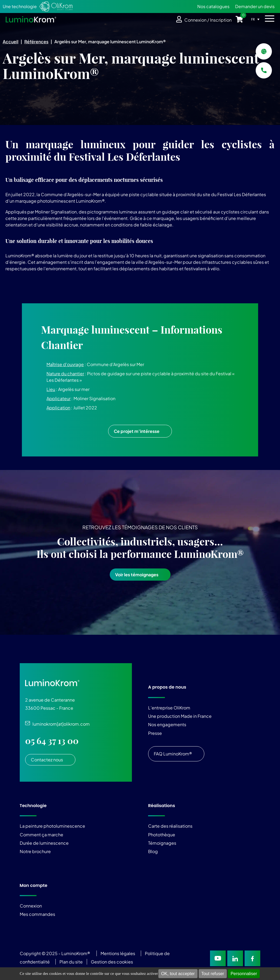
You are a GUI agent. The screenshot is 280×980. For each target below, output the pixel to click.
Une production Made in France (180, 716)
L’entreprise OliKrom (169, 708)
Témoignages (162, 843)
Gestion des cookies (112, 962)
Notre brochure (35, 851)
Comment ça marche (41, 835)
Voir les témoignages (137, 575)
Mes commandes (37, 914)
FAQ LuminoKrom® (173, 754)
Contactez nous (47, 760)
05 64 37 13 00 (52, 741)
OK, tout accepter (178, 974)
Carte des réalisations (170, 826)
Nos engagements (167, 724)
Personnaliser (244, 974)
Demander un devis (255, 6)
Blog (153, 851)
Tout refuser (213, 974)
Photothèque (162, 835)
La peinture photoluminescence (52, 826)
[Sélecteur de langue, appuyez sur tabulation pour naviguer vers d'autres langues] (257, 19)
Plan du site (71, 962)
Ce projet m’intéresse (137, 431)
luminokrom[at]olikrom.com (60, 724)
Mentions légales (118, 953)
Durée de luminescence (44, 843)
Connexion (31, 906)
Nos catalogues (213, 6)
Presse (155, 733)
